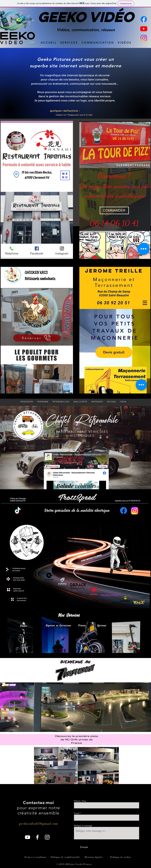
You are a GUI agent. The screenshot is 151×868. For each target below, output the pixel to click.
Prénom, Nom (80, 801)
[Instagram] (144, 38)
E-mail (77, 813)
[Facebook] (144, 19)
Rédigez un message (83, 826)
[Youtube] (144, 29)
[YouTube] (28, 837)
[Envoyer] (84, 847)
